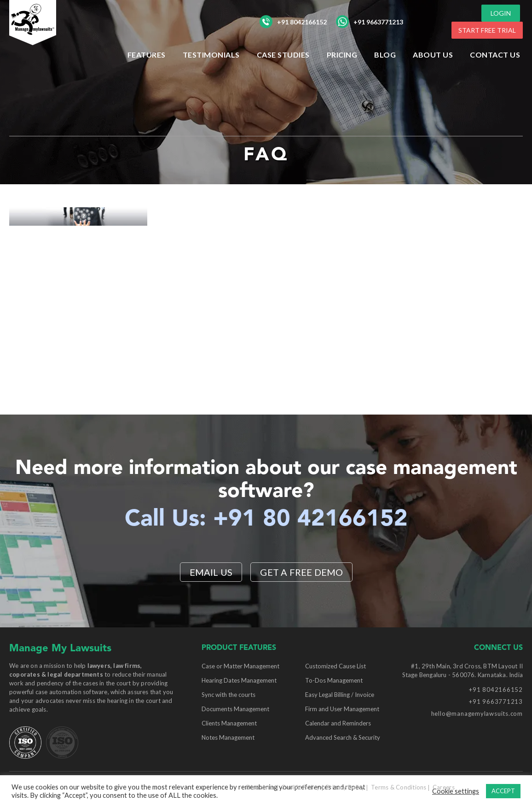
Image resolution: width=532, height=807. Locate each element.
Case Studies (283, 55)
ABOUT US (433, 55)
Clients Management (229, 723)
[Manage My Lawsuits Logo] (51, 39)
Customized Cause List (335, 666)
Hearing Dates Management (239, 680)
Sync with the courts (228, 695)
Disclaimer (261, 787)
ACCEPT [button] (503, 791)
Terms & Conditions (399, 787)
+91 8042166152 (293, 22)
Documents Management (235, 709)
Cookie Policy (300, 787)
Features (147, 55)
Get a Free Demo (301, 572)
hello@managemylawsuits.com (477, 713)
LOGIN (501, 13)
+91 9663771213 (370, 22)
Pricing (342, 55)
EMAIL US (211, 572)
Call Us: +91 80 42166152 (266, 520)
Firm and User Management (342, 709)
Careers (444, 787)
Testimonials (211, 55)
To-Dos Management (334, 680)
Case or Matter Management (240, 666)
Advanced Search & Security (343, 737)
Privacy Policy (345, 787)
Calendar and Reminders (338, 723)
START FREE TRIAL (487, 30)
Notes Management (228, 737)
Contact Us (495, 55)
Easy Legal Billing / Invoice (340, 695)
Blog (385, 55)
